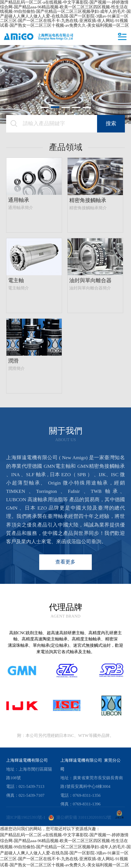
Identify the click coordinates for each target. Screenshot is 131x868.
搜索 (111, 123)
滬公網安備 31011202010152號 (80, 817)
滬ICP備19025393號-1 (26, 817)
